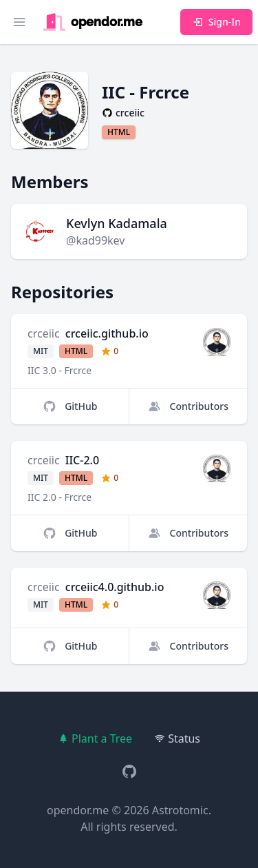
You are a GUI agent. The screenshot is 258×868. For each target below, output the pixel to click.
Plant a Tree (95, 738)
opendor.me (78, 810)
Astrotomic (180, 810)
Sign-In (216, 22)
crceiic (44, 333)
